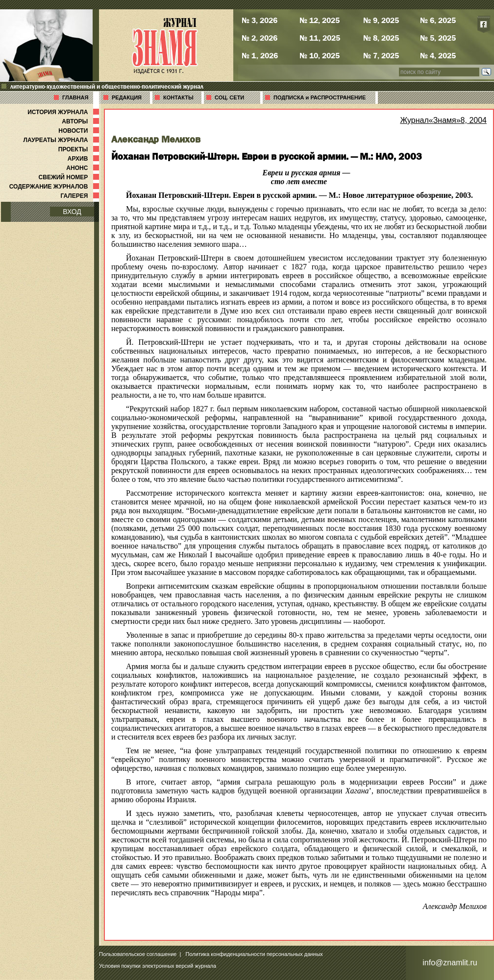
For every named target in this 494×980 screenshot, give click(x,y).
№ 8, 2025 (381, 38)
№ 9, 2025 (381, 20)
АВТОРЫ (81, 121)
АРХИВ (84, 159)
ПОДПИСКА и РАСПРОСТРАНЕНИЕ (320, 97)
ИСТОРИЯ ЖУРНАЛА (64, 112)
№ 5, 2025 (438, 38)
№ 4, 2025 (438, 55)
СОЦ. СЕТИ (229, 97)
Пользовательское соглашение (138, 954)
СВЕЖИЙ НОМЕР (70, 177)
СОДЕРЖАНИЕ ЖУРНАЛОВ (55, 187)
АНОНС (84, 168)
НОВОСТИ (80, 131)
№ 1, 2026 (260, 55)
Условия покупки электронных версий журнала (158, 966)
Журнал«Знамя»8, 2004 (443, 120)
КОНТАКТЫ (178, 97)
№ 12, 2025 (320, 20)
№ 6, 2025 (438, 20)
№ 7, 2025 (381, 55)
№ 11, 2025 (320, 38)
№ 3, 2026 (259, 20)
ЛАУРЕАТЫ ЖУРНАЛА (62, 140)
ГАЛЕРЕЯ (81, 196)
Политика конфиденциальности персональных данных (254, 954)
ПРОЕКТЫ (80, 149)
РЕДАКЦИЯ (127, 97)
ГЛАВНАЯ (75, 97)
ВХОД (72, 212)
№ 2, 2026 (259, 38)
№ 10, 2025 (320, 55)
